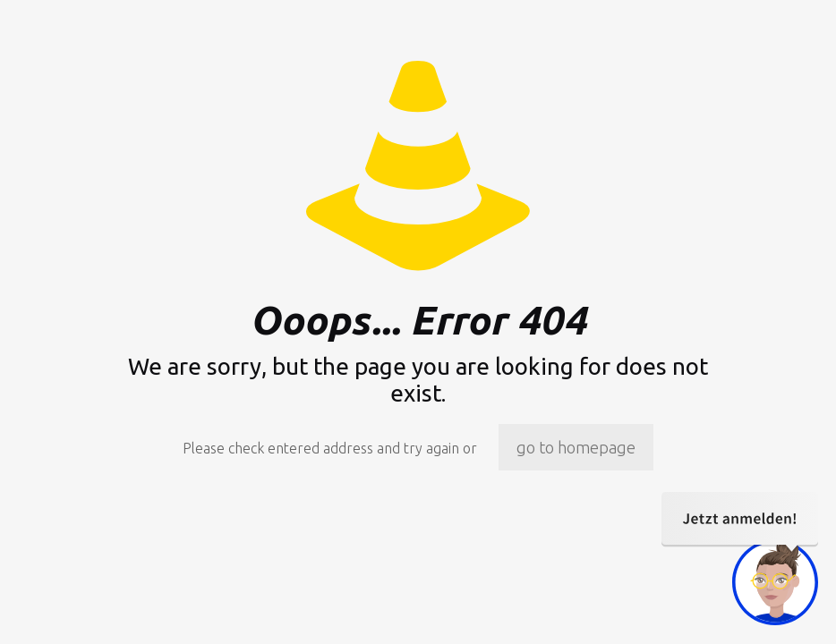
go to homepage (576, 447)
